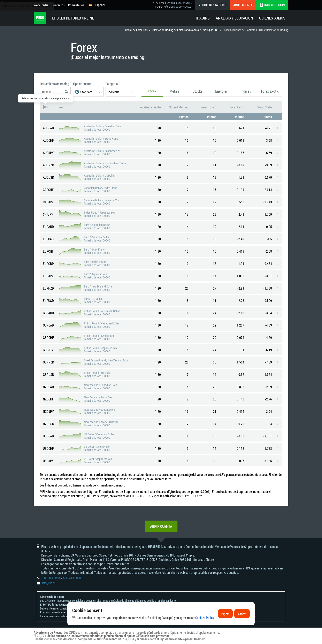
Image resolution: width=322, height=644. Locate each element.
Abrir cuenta (243, 5)
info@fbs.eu (49, 583)
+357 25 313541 (72, 578)
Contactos (58, 5)
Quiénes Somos (272, 18)
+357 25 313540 (51, 578)
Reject (225, 624)
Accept (242, 624)
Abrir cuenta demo (212, 5)
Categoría (112, 84)
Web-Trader (41, 5)
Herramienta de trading (55, 84)
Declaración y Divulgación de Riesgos (91, 612)
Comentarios (76, 5)
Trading (202, 18)
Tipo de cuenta (82, 84)
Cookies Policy (205, 628)
